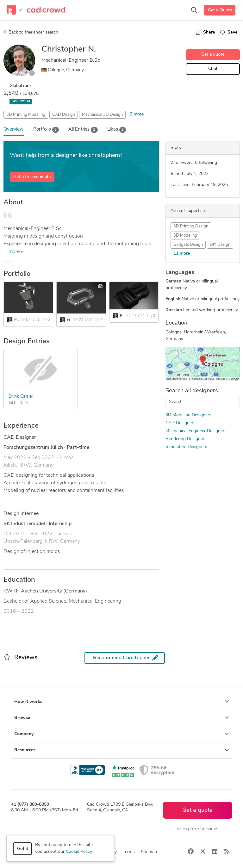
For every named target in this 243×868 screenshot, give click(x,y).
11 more (182, 254)
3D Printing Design (191, 226)
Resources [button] (122, 750)
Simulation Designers (186, 447)
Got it (23, 849)
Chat (213, 69)
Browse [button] (122, 718)
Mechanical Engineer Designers (196, 431)
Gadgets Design (188, 245)
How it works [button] (122, 702)
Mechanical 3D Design (102, 115)
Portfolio (46, 130)
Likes (117, 130)
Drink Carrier (21, 397)
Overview (14, 130)
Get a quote (213, 55)
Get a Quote (220, 10)
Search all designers (192, 391)
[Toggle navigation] (14, 10)
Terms (129, 852)
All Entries (83, 130)
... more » (13, 252)
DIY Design (220, 245)
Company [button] (122, 734)
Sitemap (149, 852)
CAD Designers (181, 423)
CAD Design (64, 115)
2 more (137, 114)
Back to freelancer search (31, 32)
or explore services (198, 829)
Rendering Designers (186, 439)
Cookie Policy (79, 852)
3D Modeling (185, 236)
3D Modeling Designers (188, 415)
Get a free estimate (32, 177)
